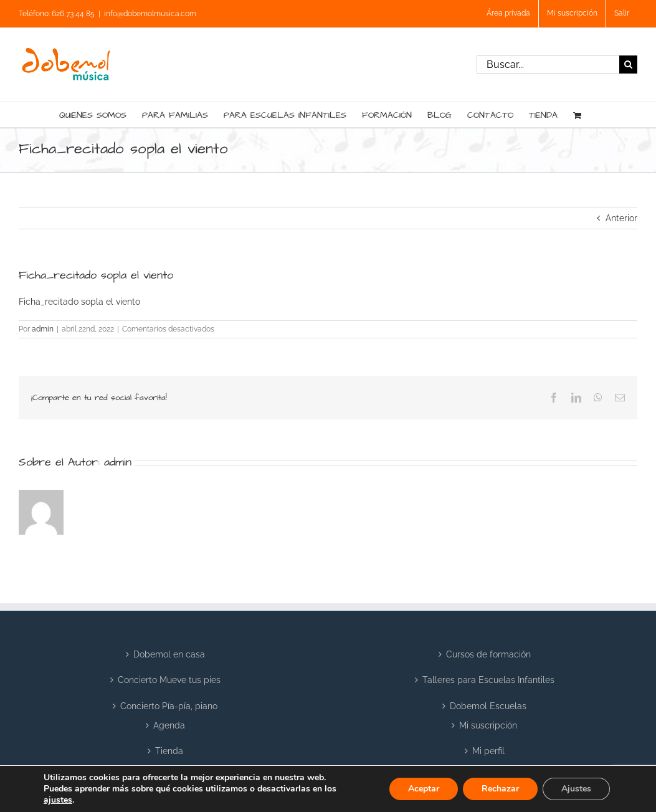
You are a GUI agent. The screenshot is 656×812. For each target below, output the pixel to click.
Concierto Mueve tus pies (169, 680)
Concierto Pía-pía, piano (169, 706)
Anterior (621, 218)
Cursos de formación (488, 654)
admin (43, 329)
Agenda (169, 725)
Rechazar (500, 789)
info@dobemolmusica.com (150, 14)
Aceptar (424, 789)
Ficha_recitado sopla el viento (79, 302)
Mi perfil (488, 751)
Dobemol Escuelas (488, 706)
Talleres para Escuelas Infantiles (488, 680)
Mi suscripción (488, 725)
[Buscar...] (548, 64)
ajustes (58, 800)
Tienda (169, 751)
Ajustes (576, 789)
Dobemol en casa (169, 654)
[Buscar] (628, 64)
